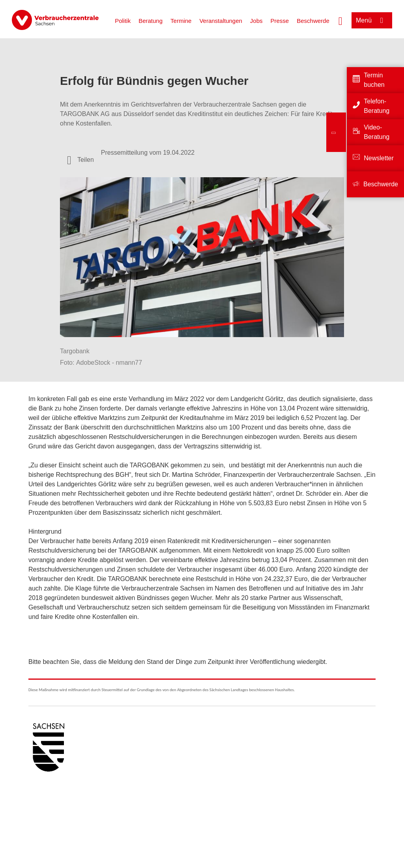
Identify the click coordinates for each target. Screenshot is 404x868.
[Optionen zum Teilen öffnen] (80, 160)
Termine (181, 21)
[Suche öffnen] (340, 20)
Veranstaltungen (221, 21)
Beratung (151, 21)
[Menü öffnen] (372, 20)
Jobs (256, 21)
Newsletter (379, 158)
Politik (123, 21)
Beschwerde (313, 21)
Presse (280, 21)
